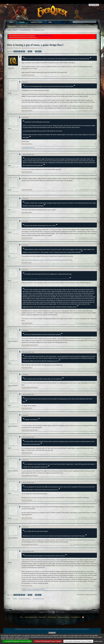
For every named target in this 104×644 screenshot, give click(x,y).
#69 (77, 323)
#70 (95, 345)
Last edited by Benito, (87, 111)
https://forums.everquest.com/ (44, 36)
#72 (95, 387)
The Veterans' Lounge (19, 48)
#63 (95, 144)
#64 (95, 172)
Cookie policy (98, 641)
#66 (95, 212)
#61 (95, 75)
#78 (77, 518)
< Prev (16, 51)
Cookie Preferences (76, 617)
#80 (95, 586)
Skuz (9, 210)
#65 (77, 190)
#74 (95, 430)
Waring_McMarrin (13, 341)
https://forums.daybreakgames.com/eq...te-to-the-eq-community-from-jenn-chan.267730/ (47, 260)
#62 (77, 111)
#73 (95, 408)
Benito (10, 93)
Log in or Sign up (94, 5)
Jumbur (29, 589)
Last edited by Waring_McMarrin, (85, 544)
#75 (95, 453)
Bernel (10, 562)
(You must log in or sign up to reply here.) (87, 595)
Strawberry (11, 68)
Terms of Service (52, 617)
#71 (95, 368)
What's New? (24, 26)
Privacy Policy (42, 617)
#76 (95, 475)
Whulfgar (33, 48)
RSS (83, 617)
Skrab (9, 129)
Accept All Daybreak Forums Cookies (17, 641)
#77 (95, 500)
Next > (39, 51)
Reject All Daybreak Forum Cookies (48, 641)
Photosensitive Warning (63, 617)
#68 (95, 263)
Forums (22, 22)
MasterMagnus (26, 147)
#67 (77, 238)
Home (11, 22)
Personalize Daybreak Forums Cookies (78, 641)
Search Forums (11, 26)
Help (50, 22)
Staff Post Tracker (37, 22)
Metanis (25, 589)
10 (36, 51)
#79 (71, 544)
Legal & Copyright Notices (31, 617)
